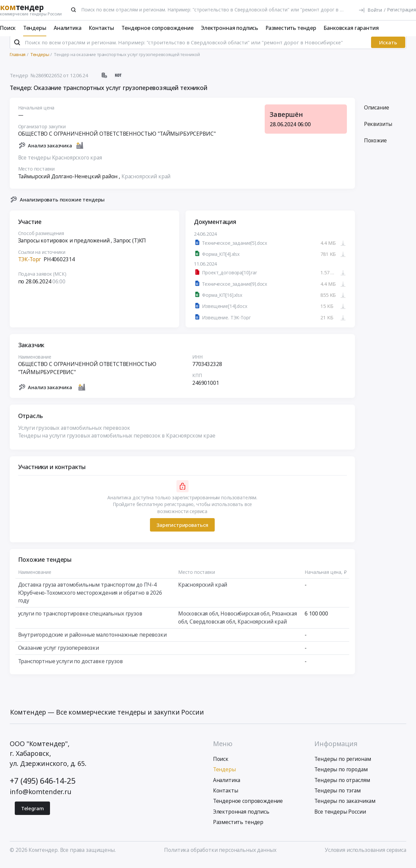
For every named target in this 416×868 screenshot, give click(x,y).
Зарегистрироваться (182, 530)
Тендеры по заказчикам (345, 807)
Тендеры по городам (341, 775)
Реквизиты (378, 129)
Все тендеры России (340, 817)
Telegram (33, 814)
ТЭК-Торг (30, 265)
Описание (377, 113)
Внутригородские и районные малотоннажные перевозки (92, 640)
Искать (388, 48)
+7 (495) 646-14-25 (42, 786)
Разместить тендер (291, 28)
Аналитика (68, 28)
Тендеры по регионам (343, 764)
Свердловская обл (213, 627)
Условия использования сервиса (365, 856)
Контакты (101, 28)
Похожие (375, 146)
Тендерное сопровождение (157, 28)
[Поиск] (74, 10)
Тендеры (35, 28)
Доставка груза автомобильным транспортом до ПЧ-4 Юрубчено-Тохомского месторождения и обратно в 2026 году (90, 598)
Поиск (8, 28)
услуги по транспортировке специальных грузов (80, 619)
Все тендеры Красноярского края (60, 163)
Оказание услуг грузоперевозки (59, 653)
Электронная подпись (229, 28)
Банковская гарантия (351, 28)
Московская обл (198, 619)
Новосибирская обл (245, 619)
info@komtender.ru (40, 797)
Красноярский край (146, 182)
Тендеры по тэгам (337, 796)
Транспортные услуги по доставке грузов (70, 667)
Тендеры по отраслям (342, 785)
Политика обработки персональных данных (220, 856)
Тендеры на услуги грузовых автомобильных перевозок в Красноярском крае (117, 441)
